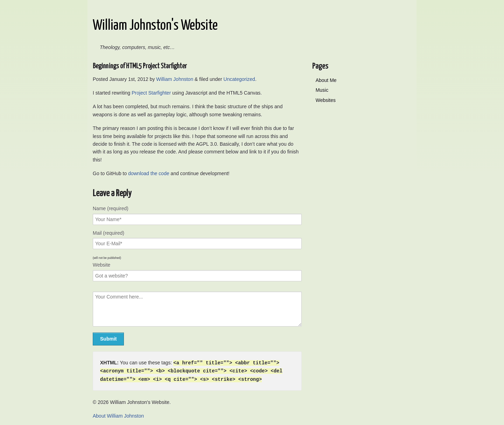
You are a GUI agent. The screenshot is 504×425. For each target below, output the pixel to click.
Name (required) (111, 208)
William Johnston (175, 79)
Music (322, 90)
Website (101, 265)
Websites (326, 100)
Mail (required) (108, 233)
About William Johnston (118, 415)
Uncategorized (239, 79)
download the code (149, 173)
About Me (326, 80)
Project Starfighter (151, 93)
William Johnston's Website (155, 26)
